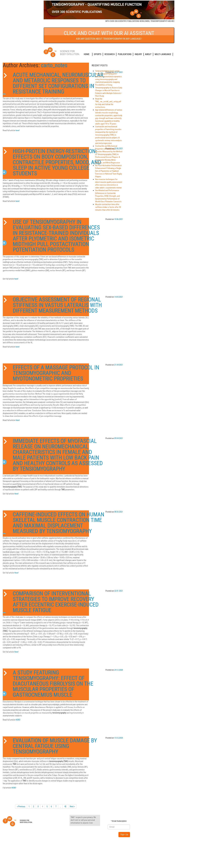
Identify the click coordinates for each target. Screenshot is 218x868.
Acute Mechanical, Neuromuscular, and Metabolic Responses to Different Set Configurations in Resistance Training (59, 83)
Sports (98, 54)
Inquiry (138, 54)
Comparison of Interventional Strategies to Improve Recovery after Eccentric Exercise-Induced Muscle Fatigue (56, 602)
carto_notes (54, 65)
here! (18, 130)
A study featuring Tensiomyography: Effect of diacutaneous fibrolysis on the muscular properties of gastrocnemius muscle (53, 684)
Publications (125, 54)
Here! (18, 420)
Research (110, 54)
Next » (72, 806)
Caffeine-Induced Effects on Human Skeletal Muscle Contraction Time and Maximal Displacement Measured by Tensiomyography (59, 523)
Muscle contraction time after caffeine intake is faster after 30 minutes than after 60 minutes (108, 207)
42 (65, 806)
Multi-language (163, 54)
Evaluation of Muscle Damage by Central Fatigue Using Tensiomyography (55, 746)
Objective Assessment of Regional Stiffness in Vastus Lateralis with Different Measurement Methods (57, 305)
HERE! (18, 720)
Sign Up (124, 834)
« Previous (21, 806)
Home (87, 54)
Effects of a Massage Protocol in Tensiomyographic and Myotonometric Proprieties (56, 373)
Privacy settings (79, 844)
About (148, 54)
